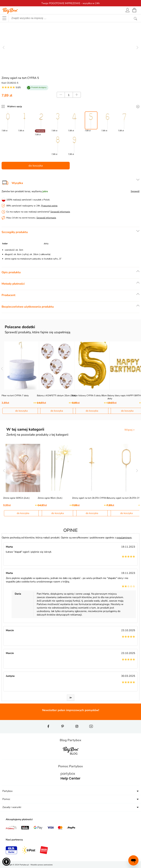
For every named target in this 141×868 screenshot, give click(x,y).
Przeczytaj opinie (49, 206)
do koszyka (36, 166)
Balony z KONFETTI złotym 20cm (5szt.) (57, 396)
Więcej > (130, 430)
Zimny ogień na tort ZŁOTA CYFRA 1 (90, 498)
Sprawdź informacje (60, 212)
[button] (6, 862)
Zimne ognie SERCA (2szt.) (16, 498)
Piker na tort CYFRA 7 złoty (15, 396)
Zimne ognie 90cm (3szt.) (50, 498)
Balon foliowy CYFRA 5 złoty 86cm (89, 396)
